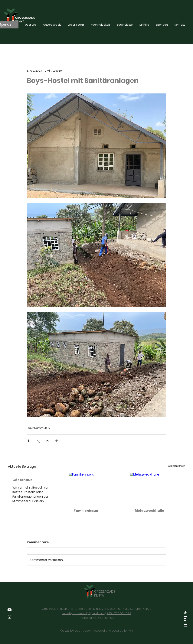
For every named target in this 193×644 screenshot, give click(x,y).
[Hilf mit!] (185, 619)
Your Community (39, 428)
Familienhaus (86, 511)
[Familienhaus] (97, 488)
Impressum (87, 618)
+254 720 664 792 (119, 613)
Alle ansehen (177, 466)
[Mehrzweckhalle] (158, 488)
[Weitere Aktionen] (164, 71)
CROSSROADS (105, 592)
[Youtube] (10, 610)
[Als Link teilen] (56, 441)
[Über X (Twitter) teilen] (38, 441)
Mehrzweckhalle (149, 511)
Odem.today (83, 631)
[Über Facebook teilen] (29, 441)
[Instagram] (10, 617)
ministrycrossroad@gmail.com (83, 613)
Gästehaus (22, 480)
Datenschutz (105, 618)
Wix (131, 631)
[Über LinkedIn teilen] (47, 441)
